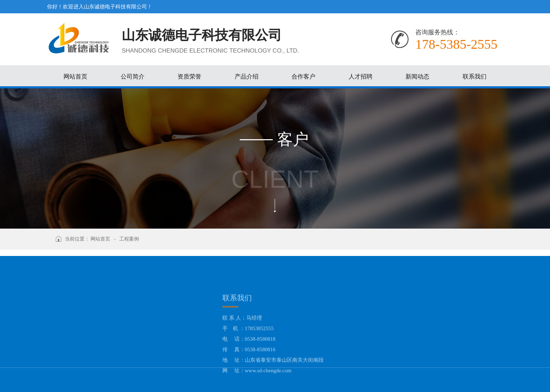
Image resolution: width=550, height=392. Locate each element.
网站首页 (100, 239)
